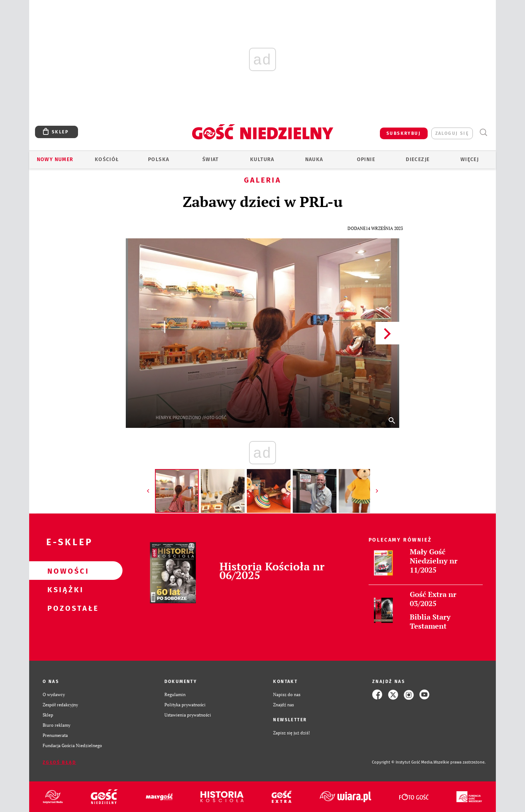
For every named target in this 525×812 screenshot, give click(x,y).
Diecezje (418, 159)
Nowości (64, 571)
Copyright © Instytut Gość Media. (403, 762)
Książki (64, 589)
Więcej (470, 159)
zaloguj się (452, 133)
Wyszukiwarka (483, 132)
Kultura (262, 159)
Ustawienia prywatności (188, 715)
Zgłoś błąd (59, 762)
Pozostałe (64, 608)
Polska (159, 159)
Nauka (314, 159)
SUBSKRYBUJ (404, 133)
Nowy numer (55, 159)
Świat (211, 159)
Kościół (107, 159)
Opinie (366, 159)
